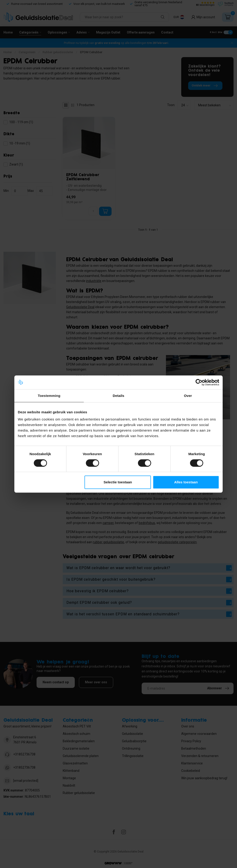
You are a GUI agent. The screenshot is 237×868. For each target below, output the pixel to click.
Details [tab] (118, 396)
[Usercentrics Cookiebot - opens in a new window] (199, 382)
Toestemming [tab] (49, 396)
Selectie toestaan (118, 482)
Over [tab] (188, 396)
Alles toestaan (186, 482)
